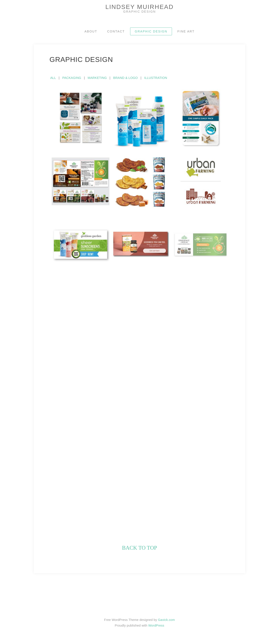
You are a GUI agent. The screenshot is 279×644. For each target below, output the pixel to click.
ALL (53, 78)
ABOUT (91, 31)
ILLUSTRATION (156, 78)
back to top (140, 548)
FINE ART (186, 31)
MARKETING (97, 78)
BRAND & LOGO (125, 78)
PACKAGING (72, 78)
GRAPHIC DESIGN (151, 31)
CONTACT (116, 31)
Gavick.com (167, 620)
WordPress (156, 625)
